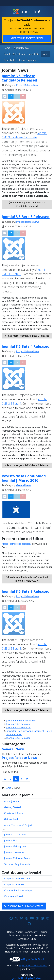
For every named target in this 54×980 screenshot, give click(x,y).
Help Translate (13, 952)
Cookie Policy (13, 948)
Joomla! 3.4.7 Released (18, 728)
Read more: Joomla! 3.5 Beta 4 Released (27, 465)
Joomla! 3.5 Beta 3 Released (26, 591)
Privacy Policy (41, 945)
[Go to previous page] (10, 779)
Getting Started (12, 807)
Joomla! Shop (11, 840)
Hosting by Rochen (27, 978)
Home (7, 48)
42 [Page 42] (16, 779)
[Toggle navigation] (6, 3)
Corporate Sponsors (15, 884)
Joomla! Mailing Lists (15, 846)
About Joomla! (22, 48)
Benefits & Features (14, 54)
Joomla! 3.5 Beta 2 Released (21, 721)
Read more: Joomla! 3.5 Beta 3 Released (27, 710)
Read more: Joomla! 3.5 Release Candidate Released (27, 204)
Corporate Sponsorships (17, 879)
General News (24, 485)
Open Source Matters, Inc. (33, 966)
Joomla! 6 (33, 54)
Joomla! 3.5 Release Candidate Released (19, 78)
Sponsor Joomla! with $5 (35, 948)
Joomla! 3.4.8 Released (18, 724)
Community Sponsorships (18, 890)
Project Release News (28, 85)
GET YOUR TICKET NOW (27, 38)
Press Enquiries (27, 60)
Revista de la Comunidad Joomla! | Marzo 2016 (24, 478)
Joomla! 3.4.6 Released (18, 738)
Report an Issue (32, 952)
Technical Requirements (17, 864)
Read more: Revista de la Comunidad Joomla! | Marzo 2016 (27, 579)
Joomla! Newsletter (14, 852)
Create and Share (13, 813)
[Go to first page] (5, 779)
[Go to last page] (27, 779)
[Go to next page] (21, 779)
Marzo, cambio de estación (16, 544)
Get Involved (11, 819)
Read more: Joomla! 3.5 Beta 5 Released (27, 336)
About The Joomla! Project (18, 825)
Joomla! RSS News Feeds (17, 858)
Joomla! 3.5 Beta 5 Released (26, 217)
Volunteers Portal (14, 896)
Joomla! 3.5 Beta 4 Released (26, 346)
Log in (46, 952)
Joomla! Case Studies (15, 834)
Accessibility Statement (19, 945)
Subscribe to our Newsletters (24, 906)
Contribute (9, 60)
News (45, 54)
